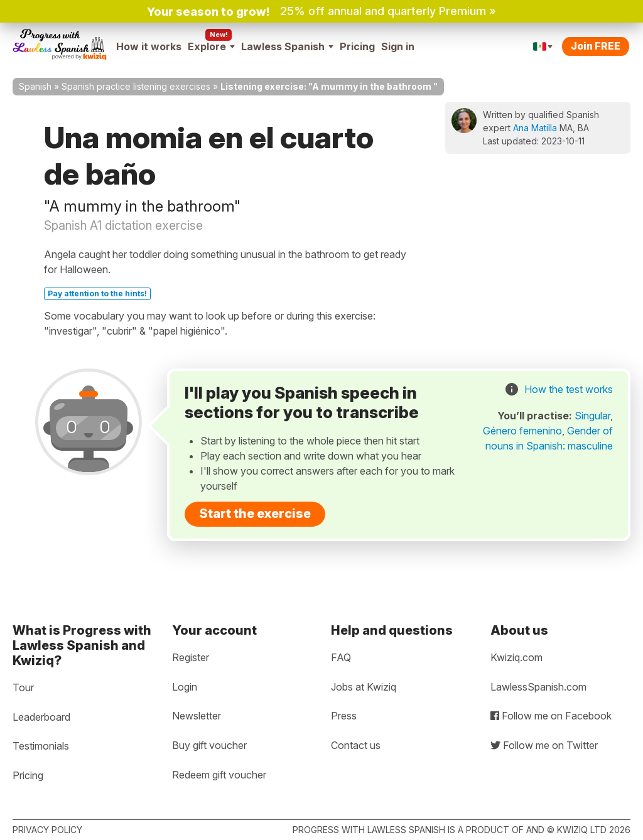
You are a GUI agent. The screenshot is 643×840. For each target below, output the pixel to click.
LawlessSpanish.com (538, 687)
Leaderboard (41, 717)
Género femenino (522, 431)
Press (344, 716)
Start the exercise (255, 514)
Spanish (35, 86)
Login (185, 687)
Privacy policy (47, 830)
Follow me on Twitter (544, 745)
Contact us (356, 745)
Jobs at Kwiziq (364, 687)
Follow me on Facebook (551, 716)
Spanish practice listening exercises (136, 86)
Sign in (398, 46)
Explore (211, 46)
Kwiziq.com (516, 657)
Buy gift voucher (209, 745)
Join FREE (596, 46)
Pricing (357, 46)
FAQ (341, 657)
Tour (23, 687)
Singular (592, 416)
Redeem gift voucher (219, 775)
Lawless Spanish (287, 46)
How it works (149, 46)
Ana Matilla (535, 128)
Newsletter (197, 716)
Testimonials (41, 746)
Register (191, 657)
